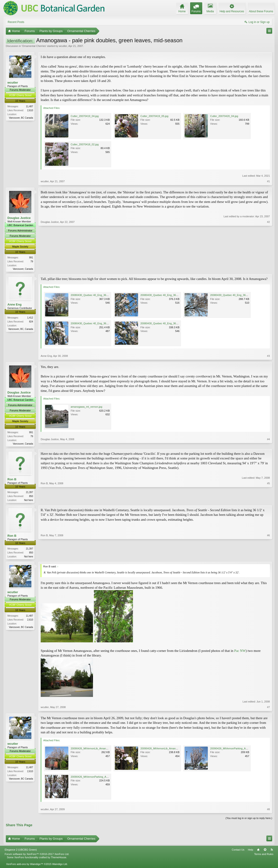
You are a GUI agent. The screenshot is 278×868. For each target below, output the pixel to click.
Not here (29, 501)
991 (31, 258)
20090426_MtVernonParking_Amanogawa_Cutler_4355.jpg (244, 751)
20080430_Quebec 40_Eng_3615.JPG (162, 296)
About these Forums (261, 11)
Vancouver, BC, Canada (21, 330)
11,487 (29, 106)
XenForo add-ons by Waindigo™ (25, 866)
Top (265, 852)
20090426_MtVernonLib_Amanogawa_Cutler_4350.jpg (102, 751)
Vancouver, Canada (23, 269)
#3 (268, 357)
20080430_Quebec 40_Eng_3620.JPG (162, 324)
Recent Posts (16, 22)
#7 (268, 709)
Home (258, 852)
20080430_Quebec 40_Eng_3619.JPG (93, 324)
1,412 (30, 318)
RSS (272, 852)
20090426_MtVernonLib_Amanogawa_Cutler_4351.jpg (172, 751)
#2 (268, 269)
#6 (268, 558)
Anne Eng (15, 305)
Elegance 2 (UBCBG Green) (21, 852)
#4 (268, 444)
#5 (268, 501)
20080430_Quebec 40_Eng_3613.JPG (93, 296)
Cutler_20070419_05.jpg (154, 116)
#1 (268, 181)
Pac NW (240, 653)
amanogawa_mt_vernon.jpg (86, 407)
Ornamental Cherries (34, 46)
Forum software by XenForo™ (37, 856)
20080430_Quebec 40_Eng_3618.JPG (232, 296)
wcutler (63, 46)
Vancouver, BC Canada (21, 118)
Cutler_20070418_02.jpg (85, 144)
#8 (268, 811)
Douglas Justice (19, 218)
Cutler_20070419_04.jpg (85, 116)
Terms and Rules (264, 856)
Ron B (12, 480)
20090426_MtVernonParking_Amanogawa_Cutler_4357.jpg (104, 779)
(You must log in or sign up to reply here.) (249, 820)
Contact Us (238, 852)
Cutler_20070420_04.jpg (224, 116)
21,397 (29, 493)
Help (250, 852)
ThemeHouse (59, 860)
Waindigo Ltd (60, 866)
